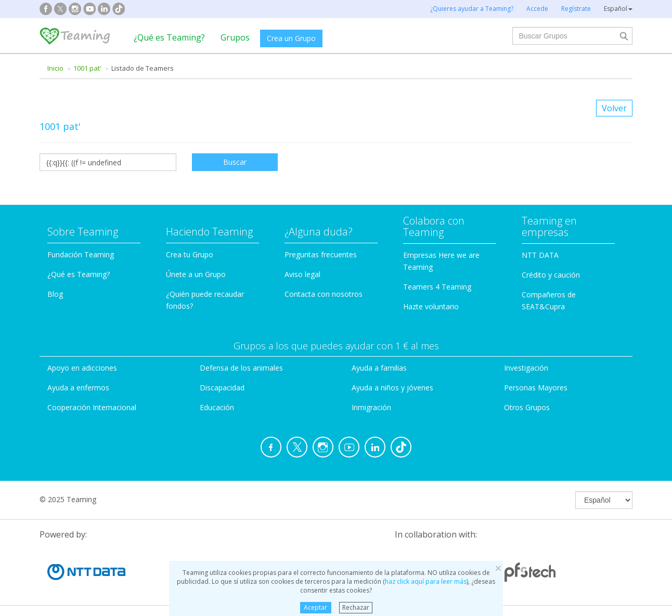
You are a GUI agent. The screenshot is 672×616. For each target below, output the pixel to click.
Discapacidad (222, 388)
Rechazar (356, 607)
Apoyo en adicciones (82, 368)
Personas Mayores (536, 388)
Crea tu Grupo (190, 254)
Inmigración (371, 407)
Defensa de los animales (241, 368)
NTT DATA (540, 255)
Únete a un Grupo (196, 274)
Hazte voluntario (431, 306)
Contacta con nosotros (324, 294)
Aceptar (315, 607)
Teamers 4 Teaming (437, 287)
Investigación (526, 368)
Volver (614, 108)
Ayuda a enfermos (78, 388)
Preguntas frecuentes (321, 254)
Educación (217, 407)
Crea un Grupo (291, 38)
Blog (55, 294)
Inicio (55, 68)
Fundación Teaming (81, 254)
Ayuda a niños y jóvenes (392, 388)
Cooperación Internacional (92, 407)
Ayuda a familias (379, 368)
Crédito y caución (551, 275)
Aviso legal (302, 274)
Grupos (235, 37)
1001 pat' (87, 68)
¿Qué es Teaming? (169, 37)
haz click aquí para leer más (426, 581)
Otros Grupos (527, 407)
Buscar (235, 162)
